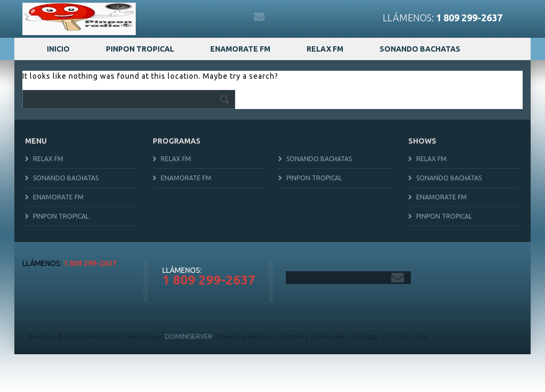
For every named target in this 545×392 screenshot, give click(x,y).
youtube (236, 17)
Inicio (58, 49)
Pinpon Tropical (140, 49)
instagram (213, 17)
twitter (191, 17)
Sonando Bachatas (420, 49)
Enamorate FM (240, 49)
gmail (259, 17)
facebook (168, 17)
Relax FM (325, 49)
